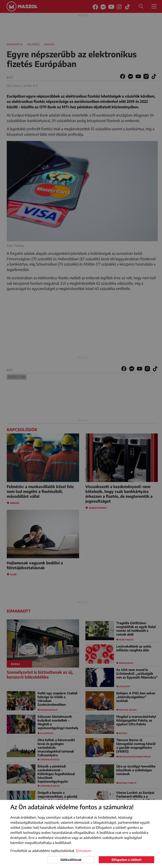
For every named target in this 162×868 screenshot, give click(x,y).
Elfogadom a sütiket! (126, 860)
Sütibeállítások (71, 860)
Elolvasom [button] (84, 851)
